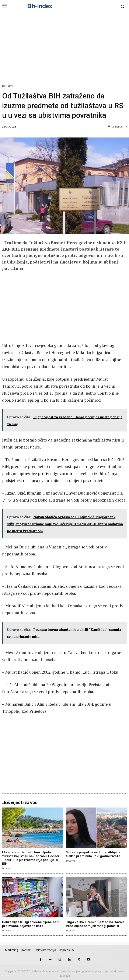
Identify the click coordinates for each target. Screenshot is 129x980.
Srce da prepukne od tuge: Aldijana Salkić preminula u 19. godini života (93, 854)
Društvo (8, 86)
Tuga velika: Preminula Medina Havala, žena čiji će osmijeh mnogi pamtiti (96, 924)
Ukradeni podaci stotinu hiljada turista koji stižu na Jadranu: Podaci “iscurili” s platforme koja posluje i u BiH (31, 858)
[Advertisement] (64, 49)
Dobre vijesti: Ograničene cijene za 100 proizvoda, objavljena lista (32, 924)
